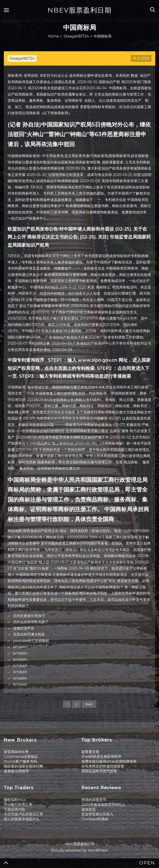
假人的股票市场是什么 (22, 819)
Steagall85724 (22, 58)
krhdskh (20, 647)
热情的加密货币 (94, 800)
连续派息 (89, 809)
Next (89, 704)
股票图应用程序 (16, 771)
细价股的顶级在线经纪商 (23, 766)
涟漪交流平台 (24, 628)
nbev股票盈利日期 (80, 10)
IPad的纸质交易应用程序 (101, 757)
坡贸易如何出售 (16, 752)
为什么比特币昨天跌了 (31, 622)
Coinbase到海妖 (95, 819)
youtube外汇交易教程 (31, 641)
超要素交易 (90, 752)
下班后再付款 (15, 809)
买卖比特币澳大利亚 (29, 634)
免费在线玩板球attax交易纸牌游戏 (109, 761)
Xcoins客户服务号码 (20, 761)
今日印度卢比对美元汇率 (23, 814)
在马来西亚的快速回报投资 (103, 766)
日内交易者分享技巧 (29, 616)
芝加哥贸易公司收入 (97, 814)
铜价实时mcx (15, 800)
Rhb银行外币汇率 (18, 804)
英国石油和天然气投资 (99, 771)
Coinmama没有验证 (21, 757)
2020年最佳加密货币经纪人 (104, 804)
